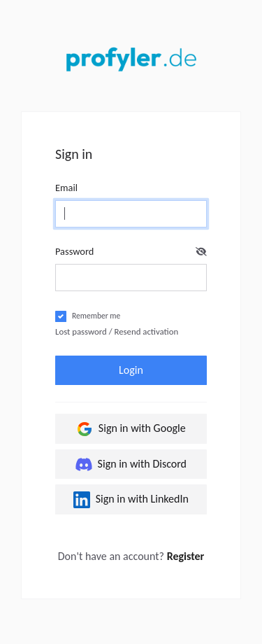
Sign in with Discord (131, 464)
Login (131, 370)
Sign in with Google (131, 429)
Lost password (81, 331)
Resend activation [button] (147, 331)
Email (66, 188)
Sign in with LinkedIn (131, 500)
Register (186, 556)
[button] (201, 252)
